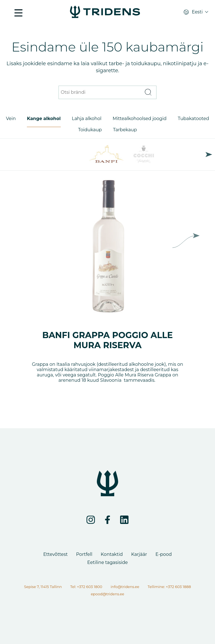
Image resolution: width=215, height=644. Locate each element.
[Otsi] (148, 92)
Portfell (84, 554)
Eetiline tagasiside (107, 562)
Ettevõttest (55, 554)
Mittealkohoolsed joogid (140, 119)
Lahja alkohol (87, 119)
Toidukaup (90, 130)
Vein (11, 119)
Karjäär (139, 554)
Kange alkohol (44, 119)
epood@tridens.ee (107, 594)
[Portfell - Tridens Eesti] (105, 12)
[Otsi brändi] (101, 92)
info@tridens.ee (125, 587)
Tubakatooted (193, 119)
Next (209, 154)
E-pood (163, 554)
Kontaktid (112, 554)
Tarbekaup (125, 130)
